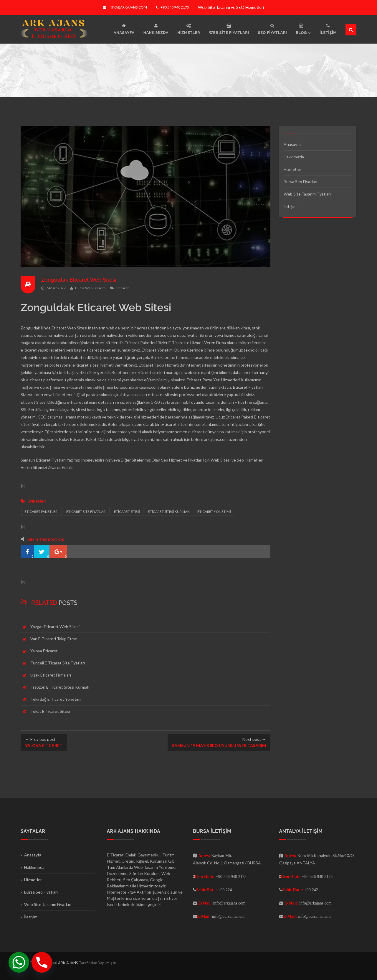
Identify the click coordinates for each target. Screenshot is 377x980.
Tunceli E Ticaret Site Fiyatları (58, 663)
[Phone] (42, 962)
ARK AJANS (68, 963)
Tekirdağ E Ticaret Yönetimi (56, 699)
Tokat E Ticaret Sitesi (50, 711)
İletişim (290, 206)
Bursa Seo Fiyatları (300, 182)
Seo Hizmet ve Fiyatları (182, 460)
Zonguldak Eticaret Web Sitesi (79, 280)
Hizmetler (292, 169)
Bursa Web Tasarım (90, 288)
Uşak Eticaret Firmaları (51, 675)
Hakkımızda (294, 157)
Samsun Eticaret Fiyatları (43, 460)
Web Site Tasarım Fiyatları (307, 194)
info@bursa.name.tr (229, 916)
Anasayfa (292, 144)
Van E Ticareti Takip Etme (54, 639)
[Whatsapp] (19, 962)
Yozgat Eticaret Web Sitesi (55, 627)
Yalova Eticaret (44, 651)
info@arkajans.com (125, 7)
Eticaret (123, 288)
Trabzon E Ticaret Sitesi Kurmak (60, 687)
